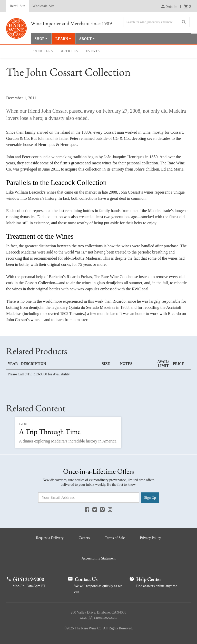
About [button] (85, 39)
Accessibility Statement (99, 558)
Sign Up (150, 498)
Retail (17, 6)
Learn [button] (62, 39)
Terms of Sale (115, 538)
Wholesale (43, 6)
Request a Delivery (50, 538)
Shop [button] (40, 39)
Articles (69, 51)
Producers (42, 51)
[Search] (156, 22)
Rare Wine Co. (16, 28)
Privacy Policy (151, 538)
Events (93, 51)
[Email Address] (89, 498)
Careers (84, 538)
